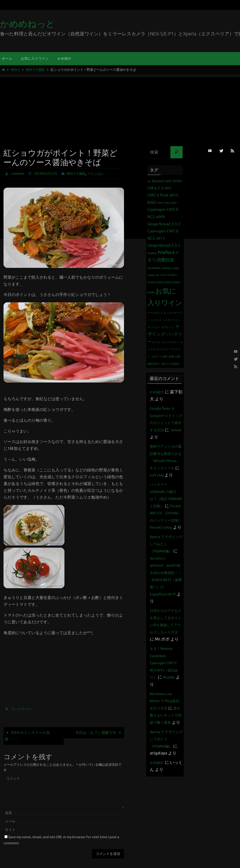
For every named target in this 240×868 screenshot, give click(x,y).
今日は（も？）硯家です (98, 733)
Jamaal (167, 437)
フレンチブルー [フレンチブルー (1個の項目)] (170, 342)
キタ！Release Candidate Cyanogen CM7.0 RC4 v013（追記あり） (166, 720)
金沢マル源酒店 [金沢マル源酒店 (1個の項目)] (171, 364)
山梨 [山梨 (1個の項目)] (178, 357)
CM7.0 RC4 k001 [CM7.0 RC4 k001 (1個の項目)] (167, 203)
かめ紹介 (158, 392)
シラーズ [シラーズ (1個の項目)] (156, 320)
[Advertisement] (120, 110)
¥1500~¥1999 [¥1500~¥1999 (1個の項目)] (163, 282)
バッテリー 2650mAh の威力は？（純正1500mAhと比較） (166, 520)
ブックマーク (22, 709)
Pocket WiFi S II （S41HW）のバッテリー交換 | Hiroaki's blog (165, 549)
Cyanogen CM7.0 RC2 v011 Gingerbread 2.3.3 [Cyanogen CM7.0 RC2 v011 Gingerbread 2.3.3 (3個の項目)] (164, 238)
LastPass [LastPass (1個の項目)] (166, 268)
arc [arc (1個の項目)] (149, 181)
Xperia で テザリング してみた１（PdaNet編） (165, 587)
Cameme (19, 174)
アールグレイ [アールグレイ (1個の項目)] (155, 313)
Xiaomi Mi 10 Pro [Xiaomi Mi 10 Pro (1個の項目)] (157, 275)
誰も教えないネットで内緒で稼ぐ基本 (165, 780)
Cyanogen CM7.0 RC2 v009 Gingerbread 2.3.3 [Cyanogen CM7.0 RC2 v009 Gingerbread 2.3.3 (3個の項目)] (164, 217)
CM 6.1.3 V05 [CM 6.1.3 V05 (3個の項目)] (159, 188)
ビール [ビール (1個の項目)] (156, 342)
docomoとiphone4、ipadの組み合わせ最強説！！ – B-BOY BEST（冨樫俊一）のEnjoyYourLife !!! (166, 623)
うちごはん (105, 174)
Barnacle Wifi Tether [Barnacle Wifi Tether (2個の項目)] (167, 181)
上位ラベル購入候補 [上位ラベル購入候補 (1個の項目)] (163, 357)
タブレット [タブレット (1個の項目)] (168, 327)
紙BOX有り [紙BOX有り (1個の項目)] (154, 364)
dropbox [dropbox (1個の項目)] (152, 253)
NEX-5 (15, 70)
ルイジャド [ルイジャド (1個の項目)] (163, 349)
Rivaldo (157, 742)
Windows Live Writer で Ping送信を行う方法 (165, 758)
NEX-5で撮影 (35, 70)
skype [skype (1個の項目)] (176, 268)
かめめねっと (27, 24)
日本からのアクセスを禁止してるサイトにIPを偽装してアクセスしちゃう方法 (165, 675)
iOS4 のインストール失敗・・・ (29, 736)
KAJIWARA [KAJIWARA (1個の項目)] (154, 268)
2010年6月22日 (49, 174)
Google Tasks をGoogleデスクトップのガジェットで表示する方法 (165, 423)
